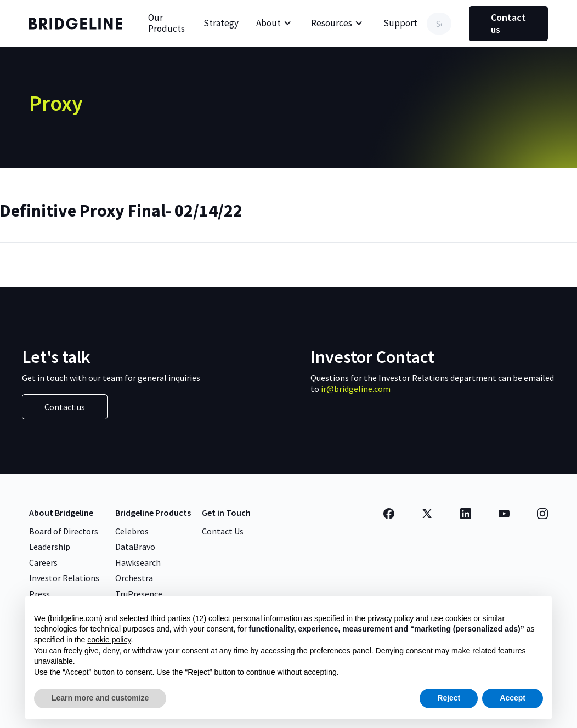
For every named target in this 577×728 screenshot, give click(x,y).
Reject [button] (449, 698)
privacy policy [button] (391, 618)
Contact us (508, 23)
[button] (274, 24)
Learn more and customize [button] (100, 698)
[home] (78, 24)
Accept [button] (513, 698)
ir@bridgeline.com (356, 389)
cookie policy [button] (109, 640)
